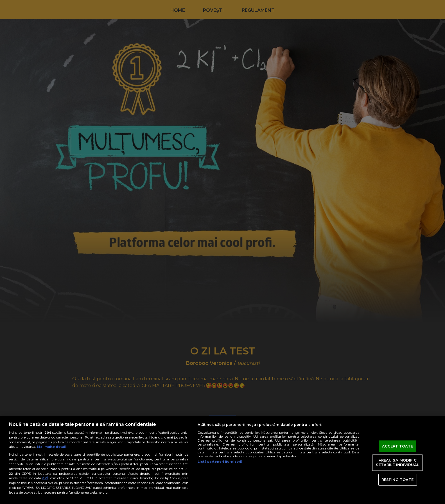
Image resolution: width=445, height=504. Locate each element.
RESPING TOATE (398, 480)
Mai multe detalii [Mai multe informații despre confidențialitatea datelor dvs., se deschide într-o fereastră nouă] (52, 447)
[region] (222, 460)
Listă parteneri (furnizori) (220, 462)
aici (45, 478)
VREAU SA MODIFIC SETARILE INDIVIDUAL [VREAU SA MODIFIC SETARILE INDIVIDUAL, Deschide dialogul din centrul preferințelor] (397, 462)
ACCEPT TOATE (398, 446)
